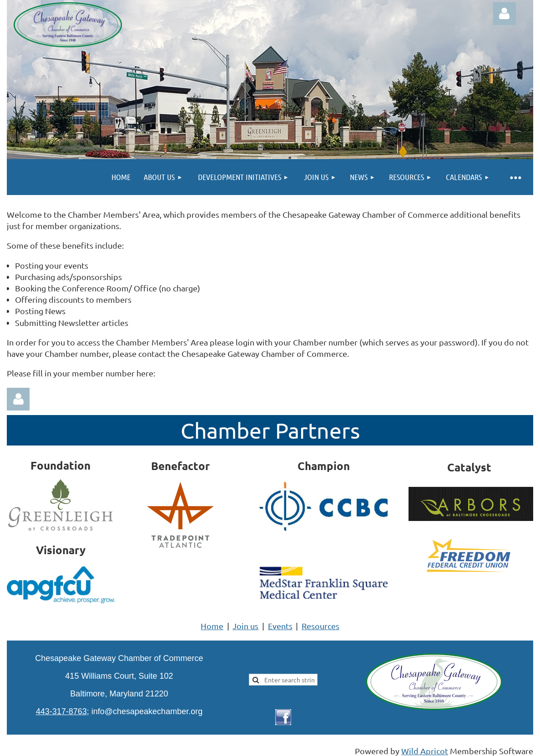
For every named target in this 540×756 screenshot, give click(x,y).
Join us (245, 626)
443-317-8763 (61, 711)
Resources (320, 626)
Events (280, 626)
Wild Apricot (425, 751)
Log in (505, 14)
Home (212, 626)
